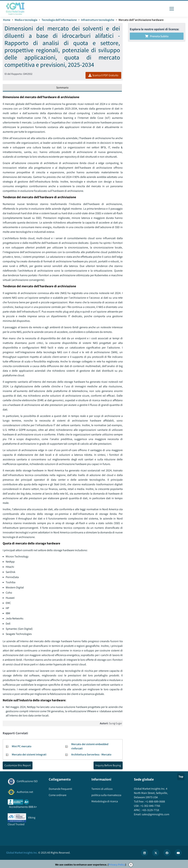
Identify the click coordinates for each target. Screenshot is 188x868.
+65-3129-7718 (150, 810)
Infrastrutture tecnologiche (98, 20)
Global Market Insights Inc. (22, 853)
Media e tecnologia (26, 20)
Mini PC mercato (22, 746)
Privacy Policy (117, 865)
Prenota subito (157, 36)
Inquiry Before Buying (108, 765)
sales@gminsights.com (155, 814)
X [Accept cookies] (131, 865)
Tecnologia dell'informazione (59, 20)
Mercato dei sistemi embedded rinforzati (90, 746)
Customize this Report (18, 765)
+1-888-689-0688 (155, 801)
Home (7, 20)
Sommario (62, 88)
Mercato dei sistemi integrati (29, 754)
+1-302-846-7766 (150, 806)
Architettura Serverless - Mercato (91, 754)
